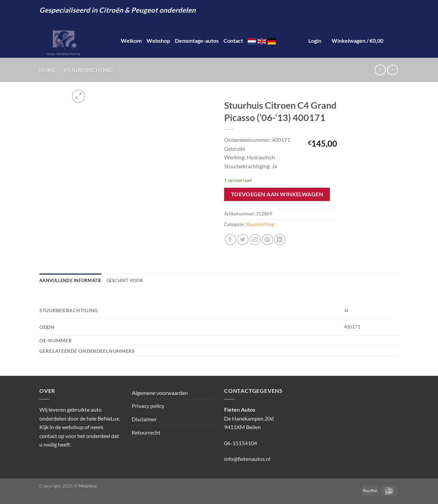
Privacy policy (148, 406)
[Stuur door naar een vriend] (255, 240)
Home (48, 70)
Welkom (131, 41)
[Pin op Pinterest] (267, 240)
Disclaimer (144, 419)
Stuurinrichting (88, 70)
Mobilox (88, 486)
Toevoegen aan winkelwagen (277, 194)
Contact (233, 41)
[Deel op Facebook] (230, 240)
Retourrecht (146, 432)
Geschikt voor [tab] (125, 280)
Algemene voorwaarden (160, 393)
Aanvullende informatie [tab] (70, 280)
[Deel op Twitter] (243, 240)
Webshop (158, 41)
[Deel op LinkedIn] (280, 240)
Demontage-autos (197, 41)
